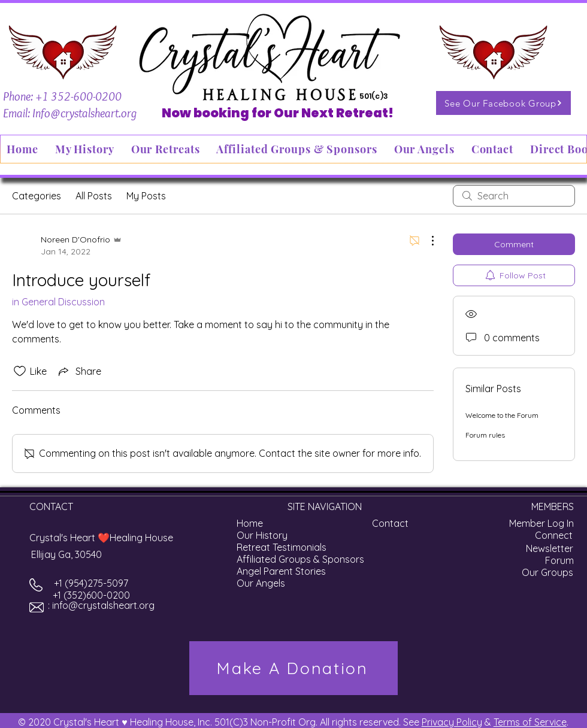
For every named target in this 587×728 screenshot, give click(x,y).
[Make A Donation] (293, 668)
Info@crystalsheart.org (84, 113)
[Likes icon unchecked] (20, 371)
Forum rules (485, 435)
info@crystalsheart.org (103, 605)
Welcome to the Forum (502, 415)
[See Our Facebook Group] (503, 103)
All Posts (94, 196)
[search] (514, 196)
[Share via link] (79, 371)
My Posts (146, 196)
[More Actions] (426, 241)
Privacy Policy (452, 722)
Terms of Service (530, 722)
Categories (37, 196)
